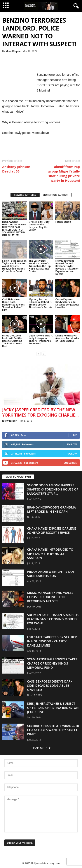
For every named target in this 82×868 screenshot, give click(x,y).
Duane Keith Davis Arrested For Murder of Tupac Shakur (67, 338)
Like (74, 435)
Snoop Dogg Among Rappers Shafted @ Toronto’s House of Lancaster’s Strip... (53, 489)
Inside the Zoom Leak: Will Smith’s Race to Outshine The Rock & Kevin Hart (12, 341)
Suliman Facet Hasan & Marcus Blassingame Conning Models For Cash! (53, 619)
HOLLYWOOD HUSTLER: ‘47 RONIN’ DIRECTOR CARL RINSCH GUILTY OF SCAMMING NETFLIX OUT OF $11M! (14, 228)
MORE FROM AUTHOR (55, 195)
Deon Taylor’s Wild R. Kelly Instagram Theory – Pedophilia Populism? (41, 339)
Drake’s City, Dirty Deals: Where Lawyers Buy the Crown (39, 226)
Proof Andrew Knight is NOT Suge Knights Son (51, 574)
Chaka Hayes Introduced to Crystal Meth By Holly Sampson (50, 554)
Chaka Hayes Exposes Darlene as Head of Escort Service (51, 530)
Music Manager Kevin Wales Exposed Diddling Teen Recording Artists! (50, 597)
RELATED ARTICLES (25, 195)
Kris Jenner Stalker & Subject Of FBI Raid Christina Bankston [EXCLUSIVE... (53, 708)
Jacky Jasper (9, 421)
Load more (41, 748)
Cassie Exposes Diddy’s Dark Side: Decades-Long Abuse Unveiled (67, 303)
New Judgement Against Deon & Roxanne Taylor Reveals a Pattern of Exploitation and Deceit (67, 267)
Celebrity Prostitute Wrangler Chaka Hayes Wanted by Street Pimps (53, 730)
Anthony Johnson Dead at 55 (16, 169)
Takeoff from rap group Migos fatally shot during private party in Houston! (64, 173)
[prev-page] (38, 353)
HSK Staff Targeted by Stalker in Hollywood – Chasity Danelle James (52, 641)
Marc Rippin (13, 51)
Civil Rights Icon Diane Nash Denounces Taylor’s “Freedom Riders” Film (13, 305)
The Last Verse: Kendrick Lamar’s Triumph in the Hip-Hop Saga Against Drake (40, 266)
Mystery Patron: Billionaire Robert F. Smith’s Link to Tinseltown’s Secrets (41, 303)
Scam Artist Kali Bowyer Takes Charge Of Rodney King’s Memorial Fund (52, 663)
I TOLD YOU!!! (63, 222)
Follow (72, 444)
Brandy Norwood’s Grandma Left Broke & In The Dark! (51, 509)
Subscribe (70, 463)
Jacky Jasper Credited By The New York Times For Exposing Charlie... (40, 412)
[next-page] (44, 353)
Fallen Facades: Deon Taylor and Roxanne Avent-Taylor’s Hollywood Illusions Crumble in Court (14, 266)
